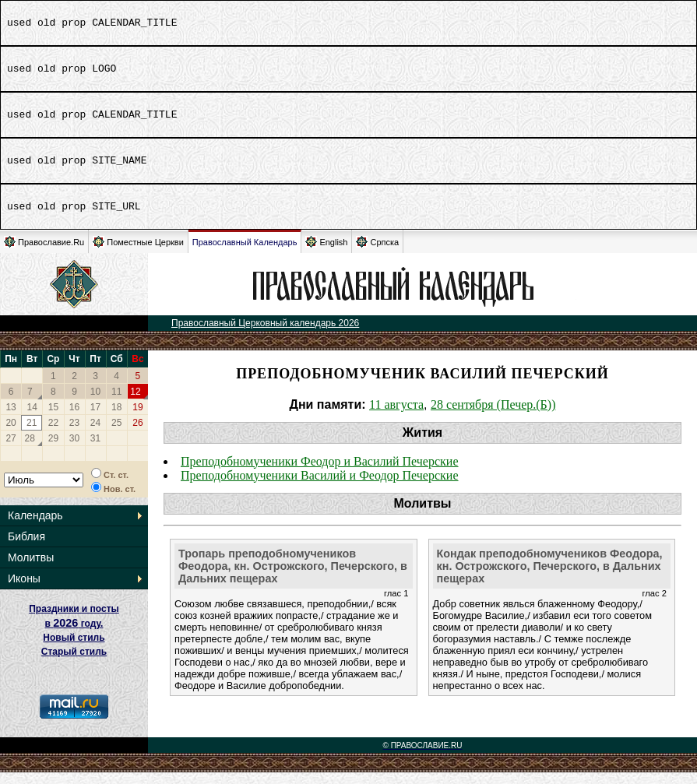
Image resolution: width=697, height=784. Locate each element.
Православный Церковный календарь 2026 (265, 335)
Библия (26, 548)
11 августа (396, 416)
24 (95, 434)
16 (74, 419)
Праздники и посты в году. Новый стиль (74, 635)
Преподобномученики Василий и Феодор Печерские (320, 487)
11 (116, 403)
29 (53, 450)
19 (137, 419)
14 (32, 419)
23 (74, 434)
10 (95, 403)
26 (137, 434)
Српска (377, 253)
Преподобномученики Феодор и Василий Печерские (320, 473)
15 (53, 419)
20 (11, 434)
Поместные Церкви (138, 253)
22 (53, 434)
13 (11, 419)
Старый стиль (74, 663)
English (326, 253)
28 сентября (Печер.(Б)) (493, 416)
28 (30, 450)
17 (95, 419)
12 (135, 403)
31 (95, 450)
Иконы (24, 590)
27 (11, 450)
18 (116, 419)
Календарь (35, 527)
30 (74, 450)
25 (116, 434)
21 (32, 434)
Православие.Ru (44, 253)
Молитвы (31, 569)
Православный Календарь (245, 254)
